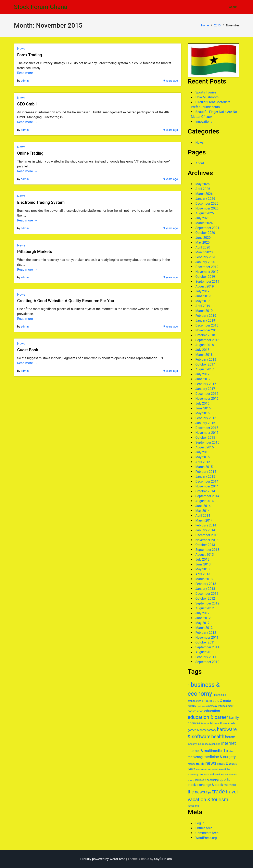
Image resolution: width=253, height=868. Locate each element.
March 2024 (204, 223)
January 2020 (205, 262)
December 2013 (207, 535)
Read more (25, 73)
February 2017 (206, 384)
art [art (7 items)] (204, 701)
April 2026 (203, 189)
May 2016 (203, 413)
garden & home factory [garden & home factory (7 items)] (202, 730)
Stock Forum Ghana (41, 7)
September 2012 (207, 603)
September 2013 (207, 550)
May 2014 (203, 511)
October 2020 (205, 233)
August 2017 (205, 369)
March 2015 (204, 467)
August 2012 (205, 608)
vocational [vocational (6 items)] (194, 806)
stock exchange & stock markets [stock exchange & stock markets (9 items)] (212, 785)
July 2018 (203, 350)
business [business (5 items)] (201, 706)
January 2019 (205, 321)
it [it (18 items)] (224, 750)
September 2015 (207, 442)
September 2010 (207, 662)
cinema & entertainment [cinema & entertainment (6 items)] (220, 706)
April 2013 (203, 574)
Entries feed (204, 828)
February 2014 (206, 525)
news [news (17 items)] (211, 763)
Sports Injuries (206, 92)
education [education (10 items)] (212, 711)
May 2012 (203, 623)
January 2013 (205, 589)
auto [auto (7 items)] (209, 701)
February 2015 (206, 472)
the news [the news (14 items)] (196, 792)
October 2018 (205, 335)
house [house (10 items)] (230, 737)
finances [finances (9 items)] (194, 723)
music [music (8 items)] (200, 764)
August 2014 (205, 501)
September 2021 (207, 228)
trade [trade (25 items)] (218, 792)
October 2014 (205, 491)
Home (205, 25)
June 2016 (203, 408)
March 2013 (204, 579)
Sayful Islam (163, 859)
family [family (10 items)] (234, 718)
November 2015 (207, 433)
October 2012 (205, 598)
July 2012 (203, 613)
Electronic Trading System (41, 202)
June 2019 (203, 296)
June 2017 (203, 379)
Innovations (204, 122)
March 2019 (204, 311)
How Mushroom (207, 97)
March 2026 (204, 194)
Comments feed (207, 833)
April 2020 (203, 247)
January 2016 (205, 423)
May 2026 (203, 184)
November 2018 (207, 330)
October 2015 (205, 438)
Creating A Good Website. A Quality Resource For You (66, 301)
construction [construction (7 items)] (196, 711)
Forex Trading (30, 55)
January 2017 (205, 389)
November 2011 (207, 637)
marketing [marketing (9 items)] (195, 757)
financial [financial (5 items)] (205, 724)
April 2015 (203, 462)
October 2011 (205, 642)
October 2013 (205, 545)
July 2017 (203, 374)
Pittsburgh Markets (35, 252)
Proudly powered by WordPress (103, 859)
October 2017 (205, 364)
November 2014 (207, 486)
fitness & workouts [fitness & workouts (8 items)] (223, 723)
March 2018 (204, 355)
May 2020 (203, 242)
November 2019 (207, 272)
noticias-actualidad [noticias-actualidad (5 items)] (205, 770)
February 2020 (206, 257)
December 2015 (207, 428)
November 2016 (207, 399)
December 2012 (207, 594)
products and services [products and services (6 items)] (211, 774)
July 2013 (203, 559)
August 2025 (205, 213)
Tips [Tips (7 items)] (209, 792)
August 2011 (205, 652)
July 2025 (203, 218)
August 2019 (205, 286)
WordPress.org (206, 838)
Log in (200, 823)
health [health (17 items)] (218, 737)
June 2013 (203, 564)
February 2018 (206, 360)
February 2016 (206, 418)
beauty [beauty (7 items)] (192, 706)
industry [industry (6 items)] (192, 744)
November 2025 (207, 208)
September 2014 (207, 496)
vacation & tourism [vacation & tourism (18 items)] (208, 800)
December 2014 (207, 481)
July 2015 (203, 452)
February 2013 (206, 584)
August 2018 (205, 345)
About (233, 7)
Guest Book (28, 350)
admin (25, 81)
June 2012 (203, 618)
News (21, 49)
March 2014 (204, 520)
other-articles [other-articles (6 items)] (223, 769)
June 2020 (203, 238)
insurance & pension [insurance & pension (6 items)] (209, 744)
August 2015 (205, 447)
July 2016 (203, 403)
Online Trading (30, 153)
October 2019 (205, 277)
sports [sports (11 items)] (225, 780)
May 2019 (203, 301)
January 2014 (205, 530)
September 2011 (207, 647)
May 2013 (203, 569)
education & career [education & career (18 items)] (208, 717)
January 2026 (205, 199)
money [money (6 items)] (192, 764)
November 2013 (207, 540)
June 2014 (203, 506)
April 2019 (203, 306)
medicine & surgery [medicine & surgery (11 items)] (219, 757)
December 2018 (207, 325)
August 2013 (205, 555)
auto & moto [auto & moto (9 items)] (222, 701)
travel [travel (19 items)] (232, 792)
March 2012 (204, 628)
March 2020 (204, 252)
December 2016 (207, 394)
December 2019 (207, 267)
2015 (217, 25)
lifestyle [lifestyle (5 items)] (230, 751)
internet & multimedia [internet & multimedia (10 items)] (205, 751)
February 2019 (206, 316)
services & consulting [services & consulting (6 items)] (207, 780)
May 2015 (203, 457)
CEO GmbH (27, 104)
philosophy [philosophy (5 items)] (193, 775)
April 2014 (203, 516)
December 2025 (207, 203)
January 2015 (205, 477)
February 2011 (206, 657)
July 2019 (203, 291)
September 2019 (207, 282)
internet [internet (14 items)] (229, 743)
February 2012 (206, 633)
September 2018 (207, 340)
